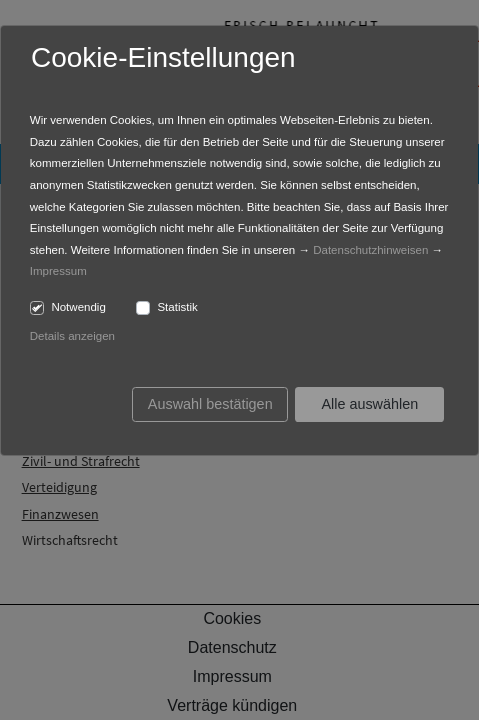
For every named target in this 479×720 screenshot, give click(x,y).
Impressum (58, 271)
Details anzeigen (72, 336)
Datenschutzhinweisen (370, 250)
